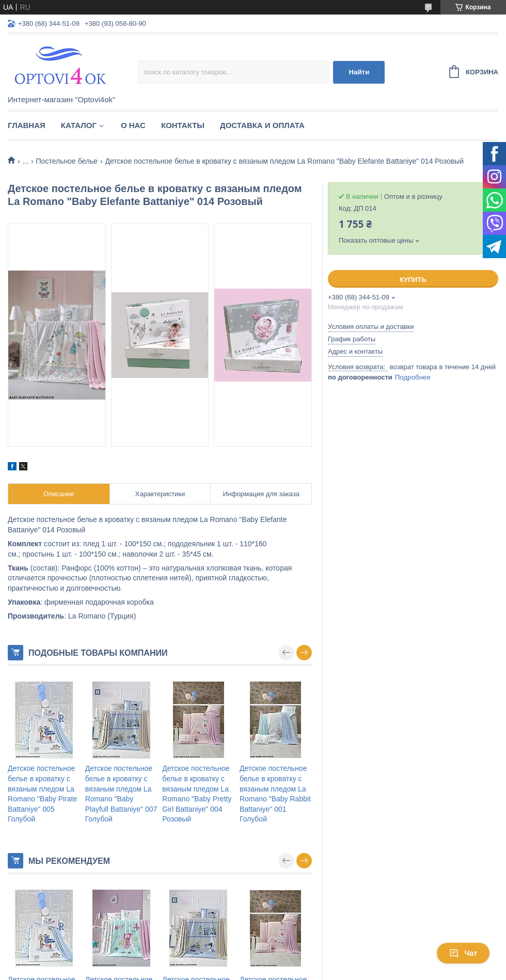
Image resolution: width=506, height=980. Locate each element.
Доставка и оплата (262, 125)
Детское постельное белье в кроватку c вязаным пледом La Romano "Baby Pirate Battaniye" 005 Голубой (42, 794)
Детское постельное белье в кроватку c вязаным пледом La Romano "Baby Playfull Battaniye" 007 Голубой (121, 794)
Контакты (183, 125)
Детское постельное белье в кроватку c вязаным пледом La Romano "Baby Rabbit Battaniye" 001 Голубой (275, 794)
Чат (463, 953)
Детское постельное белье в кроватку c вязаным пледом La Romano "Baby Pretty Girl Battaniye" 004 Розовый (197, 794)
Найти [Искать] (359, 72)
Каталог (79, 125)
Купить (413, 280)
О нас (133, 125)
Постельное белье (67, 161)
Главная (27, 125)
